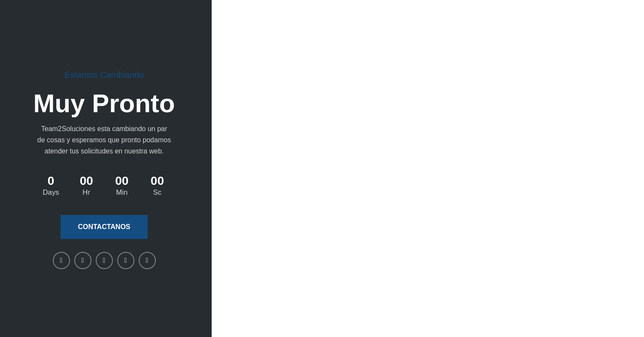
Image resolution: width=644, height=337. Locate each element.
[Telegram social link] (147, 260)
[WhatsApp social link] (126, 260)
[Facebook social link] (61, 260)
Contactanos (104, 227)
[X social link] (83, 260)
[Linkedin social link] (104, 260)
